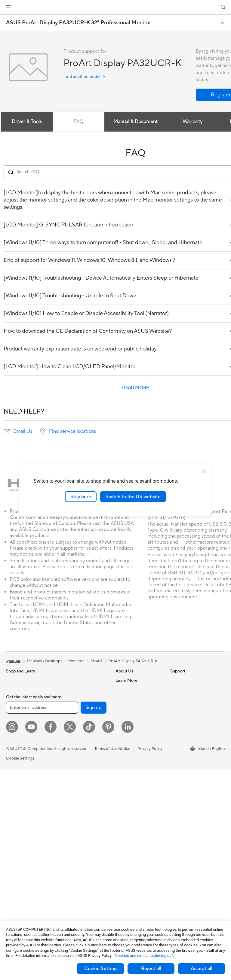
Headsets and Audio (77, 826)
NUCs (11, 825)
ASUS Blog (180, 708)
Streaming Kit (72, 853)
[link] (116, 7)
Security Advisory (131, 821)
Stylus (65, 871)
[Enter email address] (42, 918)
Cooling (13, 884)
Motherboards (19, 866)
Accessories (17, 735)
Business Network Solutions (75, 787)
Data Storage (72, 689)
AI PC (175, 717)
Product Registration (134, 793)
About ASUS (127, 680)
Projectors (15, 789)
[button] (8, 7)
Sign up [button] (94, 918)
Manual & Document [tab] (136, 122)
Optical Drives (72, 716)
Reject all (151, 969)
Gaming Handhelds (23, 753)
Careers (123, 757)
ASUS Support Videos (135, 830)
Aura (174, 744)
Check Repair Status (134, 775)
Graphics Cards (20, 875)
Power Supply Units (23, 894)
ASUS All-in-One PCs (25, 798)
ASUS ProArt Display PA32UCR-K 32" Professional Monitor (79, 23)
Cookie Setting (100, 969)
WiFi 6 (65, 753)
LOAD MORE (135, 388)
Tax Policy (124, 748)
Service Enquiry (129, 784)
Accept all (202, 969)
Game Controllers (75, 835)
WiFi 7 (65, 744)
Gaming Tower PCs (23, 816)
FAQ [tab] (78, 122)
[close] (204, 471)
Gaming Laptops (21, 726)
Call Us (122, 812)
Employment (127, 698)
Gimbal (66, 862)
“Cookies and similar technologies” (143, 956)
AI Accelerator (72, 725)
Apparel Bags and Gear (80, 844)
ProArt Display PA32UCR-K (133, 661)
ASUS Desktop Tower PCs (29, 807)
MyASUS (124, 839)
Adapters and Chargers (80, 880)
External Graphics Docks (82, 698)
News (120, 707)
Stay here (81, 496)
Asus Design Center (188, 726)
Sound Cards (71, 707)
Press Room (126, 716)
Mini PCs (14, 834)
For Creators (17, 717)
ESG (174, 680)
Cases (65, 680)
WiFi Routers (71, 762)
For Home (15, 690)
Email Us (23, 431)
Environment (182, 689)
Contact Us (126, 689)
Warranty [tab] (192, 122)
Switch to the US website (133, 496)
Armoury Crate (184, 735)
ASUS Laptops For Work (28, 708)
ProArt (97, 661)
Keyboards (69, 808)
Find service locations (72, 431)
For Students (17, 699)
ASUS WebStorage (132, 725)
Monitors (14, 780)
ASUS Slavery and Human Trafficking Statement (138, 737)
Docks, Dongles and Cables (84, 889)
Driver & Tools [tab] (27, 122)
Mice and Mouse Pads (79, 817)
